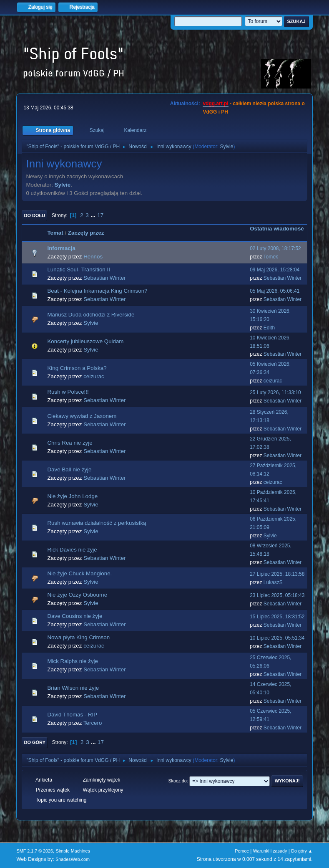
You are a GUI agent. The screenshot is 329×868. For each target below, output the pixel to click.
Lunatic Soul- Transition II (78, 270)
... (94, 215)
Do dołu (34, 215)
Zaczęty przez (86, 233)
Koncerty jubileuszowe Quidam (85, 341)
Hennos (93, 257)
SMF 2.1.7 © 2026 (35, 851)
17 (100, 215)
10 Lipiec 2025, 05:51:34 (277, 638)
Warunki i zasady (270, 851)
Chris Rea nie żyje (70, 443)
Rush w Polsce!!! (68, 392)
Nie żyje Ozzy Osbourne (77, 595)
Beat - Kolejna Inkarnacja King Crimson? (97, 291)
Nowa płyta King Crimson (78, 637)
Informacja (61, 248)
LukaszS (273, 582)
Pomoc (242, 851)
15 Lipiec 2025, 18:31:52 (277, 617)
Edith (269, 328)
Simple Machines (73, 851)
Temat (55, 233)
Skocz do (177, 781)
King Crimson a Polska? (77, 368)
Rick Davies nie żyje (72, 550)
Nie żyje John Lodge (72, 496)
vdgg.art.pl (215, 104)
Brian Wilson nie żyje (73, 688)
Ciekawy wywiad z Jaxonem (82, 416)
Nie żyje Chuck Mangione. (79, 573)
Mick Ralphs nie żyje (72, 661)
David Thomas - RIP (72, 715)
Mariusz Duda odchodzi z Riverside (91, 315)
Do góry (35, 742)
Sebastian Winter (105, 278)
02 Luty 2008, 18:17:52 (275, 248)
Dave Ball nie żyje (69, 469)
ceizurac (94, 376)
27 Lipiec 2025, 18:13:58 (277, 574)
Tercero (93, 723)
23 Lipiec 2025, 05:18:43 (277, 595)
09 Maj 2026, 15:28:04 (275, 270)
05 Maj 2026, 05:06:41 (275, 291)
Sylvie (226, 147)
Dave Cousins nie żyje (75, 616)
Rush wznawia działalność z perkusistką (97, 523)
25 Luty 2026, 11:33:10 (275, 392)
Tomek (271, 257)
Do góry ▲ (302, 851)
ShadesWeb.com (73, 859)
